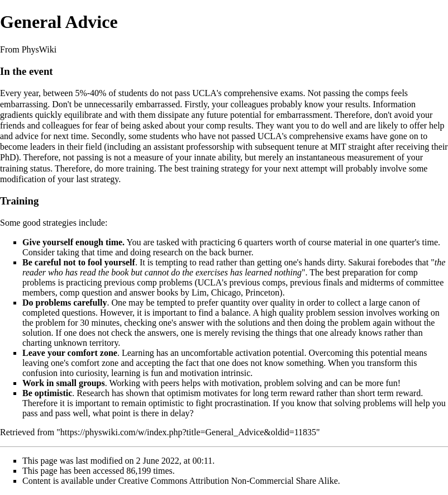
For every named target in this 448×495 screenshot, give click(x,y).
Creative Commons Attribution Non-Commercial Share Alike (228, 481)
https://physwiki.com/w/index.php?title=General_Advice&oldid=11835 (188, 432)
